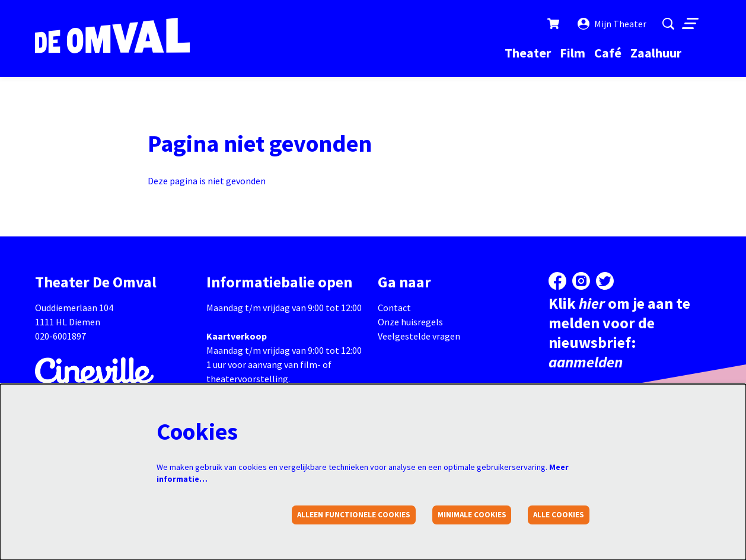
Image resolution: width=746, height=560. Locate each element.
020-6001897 (60, 336)
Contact (394, 308)
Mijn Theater (612, 24)
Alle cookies (559, 515)
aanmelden (586, 362)
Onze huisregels (410, 322)
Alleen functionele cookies (354, 515)
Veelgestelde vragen (419, 336)
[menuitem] (528, 53)
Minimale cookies (472, 515)
